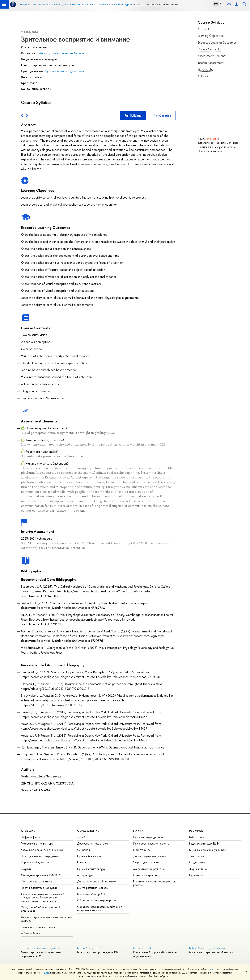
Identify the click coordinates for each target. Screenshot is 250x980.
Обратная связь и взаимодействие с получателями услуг (100, 908)
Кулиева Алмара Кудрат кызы (65, 71)
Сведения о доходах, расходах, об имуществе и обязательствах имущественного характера (43, 897)
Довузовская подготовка (93, 843)
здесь (210, 969)
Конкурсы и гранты (145, 875)
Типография (197, 856)
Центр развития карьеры (93, 888)
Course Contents (209, 49)
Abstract (203, 29)
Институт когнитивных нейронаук (61, 53)
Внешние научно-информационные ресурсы (155, 883)
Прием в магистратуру (91, 869)
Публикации (197, 875)
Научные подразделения (148, 837)
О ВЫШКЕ (28, 831)
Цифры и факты (31, 837)
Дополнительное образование (96, 881)
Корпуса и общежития (35, 862)
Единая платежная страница (38, 927)
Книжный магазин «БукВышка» (208, 850)
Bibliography (206, 69)
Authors (203, 76)
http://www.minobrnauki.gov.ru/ (40, 948)
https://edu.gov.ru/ (89, 948)
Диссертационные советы (150, 856)
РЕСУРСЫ (197, 831)
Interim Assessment (211, 63)
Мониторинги (142, 850)
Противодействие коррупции (40, 888)
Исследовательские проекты (151, 843)
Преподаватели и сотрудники (40, 856)
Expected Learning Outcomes (217, 42)
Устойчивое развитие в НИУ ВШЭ (42, 850)
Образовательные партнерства (97, 900)
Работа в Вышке (31, 933)
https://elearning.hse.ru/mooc (208, 948)
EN (221, 4)
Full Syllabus (133, 115)
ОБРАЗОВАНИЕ (88, 831)
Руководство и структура (37, 843)
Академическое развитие (149, 869)
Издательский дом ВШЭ (204, 843)
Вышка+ (82, 862)
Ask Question (162, 116)
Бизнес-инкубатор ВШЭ (92, 894)
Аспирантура (85, 875)
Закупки (26, 869)
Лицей (81, 837)
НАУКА (138, 831)
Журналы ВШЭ (198, 869)
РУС (216, 4)
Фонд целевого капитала (37, 881)
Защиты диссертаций (146, 862)
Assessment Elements (212, 56)
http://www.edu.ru (144, 948)
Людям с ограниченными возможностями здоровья (47, 919)
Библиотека (197, 837)
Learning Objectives (211, 36)
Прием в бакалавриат (90, 856)
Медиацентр (197, 862)
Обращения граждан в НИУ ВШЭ (41, 875)
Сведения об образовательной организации (40, 909)
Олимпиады (84, 850)
